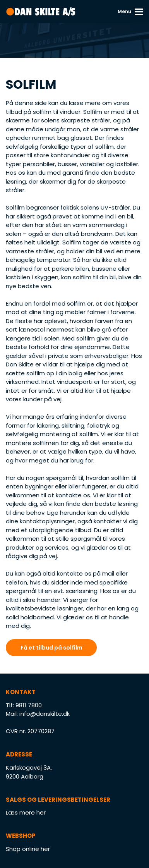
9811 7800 (29, 705)
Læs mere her (26, 812)
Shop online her (28, 849)
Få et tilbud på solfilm (51, 648)
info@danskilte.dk (45, 714)
